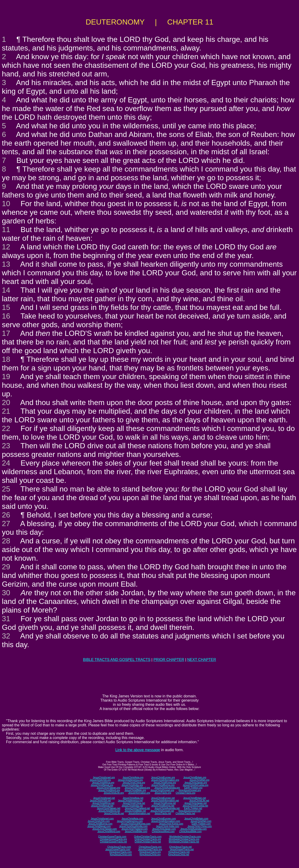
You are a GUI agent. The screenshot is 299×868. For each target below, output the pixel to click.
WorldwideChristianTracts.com (185, 837)
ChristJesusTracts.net (180, 847)
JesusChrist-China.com (200, 826)
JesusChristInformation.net (165, 801)
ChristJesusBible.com (190, 831)
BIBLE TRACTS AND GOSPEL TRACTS (117, 660)
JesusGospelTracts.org (150, 849)
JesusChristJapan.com (164, 829)
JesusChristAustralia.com (194, 829)
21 (6, 411)
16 (6, 316)
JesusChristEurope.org (163, 777)
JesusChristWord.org (109, 790)
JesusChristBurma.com (100, 824)
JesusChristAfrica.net (103, 803)
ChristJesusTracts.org (150, 847)
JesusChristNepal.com (99, 826)
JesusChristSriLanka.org (196, 785)
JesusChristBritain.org (195, 777)
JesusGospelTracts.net (182, 849)
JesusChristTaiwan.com (105, 829)
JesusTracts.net (163, 813)
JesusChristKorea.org (165, 783)
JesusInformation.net (139, 813)
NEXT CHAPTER (202, 660)
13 (6, 264)
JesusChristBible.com (136, 831)
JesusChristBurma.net (163, 806)
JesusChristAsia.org (133, 777)
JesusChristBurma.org (163, 785)
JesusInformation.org (139, 793)
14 (6, 290)
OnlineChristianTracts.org (148, 839)
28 (6, 541)
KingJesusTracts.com (121, 852)
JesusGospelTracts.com (118, 849)
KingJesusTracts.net (179, 852)
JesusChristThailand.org (137, 788)
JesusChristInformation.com (166, 821)
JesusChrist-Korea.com (171, 824)
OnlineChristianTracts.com (148, 837)
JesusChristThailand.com (135, 829)
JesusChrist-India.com (168, 826)
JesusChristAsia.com (132, 819)
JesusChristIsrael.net (104, 798)
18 (6, 359)
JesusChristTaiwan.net (109, 808)
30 (6, 593)
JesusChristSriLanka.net (195, 806)
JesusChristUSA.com (99, 821)
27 (6, 524)
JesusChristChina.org (134, 783)
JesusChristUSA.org (100, 780)
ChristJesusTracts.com (119, 847)
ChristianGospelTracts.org (113, 839)
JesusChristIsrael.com (102, 819)
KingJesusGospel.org (190, 790)
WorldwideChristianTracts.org (184, 839)
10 (6, 204)
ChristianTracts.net (185, 813)
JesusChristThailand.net (137, 808)
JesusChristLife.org (114, 793)
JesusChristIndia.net (132, 806)
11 (6, 230)
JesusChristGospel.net (162, 811)
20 (6, 402)
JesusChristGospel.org (162, 790)
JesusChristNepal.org (102, 785)
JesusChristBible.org (135, 790)
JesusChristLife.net (199, 801)
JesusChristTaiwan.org (109, 788)
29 (6, 567)
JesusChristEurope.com (164, 819)
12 (6, 247)
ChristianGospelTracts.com (112, 837)
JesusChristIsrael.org (104, 777)
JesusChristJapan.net (196, 803)
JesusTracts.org (163, 793)
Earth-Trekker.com (201, 824)
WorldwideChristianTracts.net (184, 842)
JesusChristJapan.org (196, 783)
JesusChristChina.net (134, 803)
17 (6, 333)
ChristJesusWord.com (163, 831)
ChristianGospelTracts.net (113, 842)
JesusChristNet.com (201, 821)
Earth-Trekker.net (193, 808)
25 (6, 489)
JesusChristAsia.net (133, 798)
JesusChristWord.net (109, 811)
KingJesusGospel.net (190, 811)
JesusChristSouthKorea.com (136, 824)
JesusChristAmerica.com (130, 821)
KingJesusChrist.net (179, 855)
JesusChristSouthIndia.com (133, 826)
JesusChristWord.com (109, 831)
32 (6, 636)
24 (6, 463)
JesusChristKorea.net (165, 803)
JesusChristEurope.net (163, 798)
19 (6, 377)
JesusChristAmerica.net (130, 801)
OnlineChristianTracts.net (148, 842)
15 (6, 307)
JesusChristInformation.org (165, 780)
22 (6, 428)
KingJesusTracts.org (150, 852)
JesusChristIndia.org (132, 785)
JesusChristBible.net (135, 811)
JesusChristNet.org (199, 780)
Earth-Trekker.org (193, 788)
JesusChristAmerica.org (130, 780)
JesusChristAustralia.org (167, 788)
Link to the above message (138, 750)
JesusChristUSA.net (100, 801)
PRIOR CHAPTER (169, 660)
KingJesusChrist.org (150, 855)
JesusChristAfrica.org (103, 783)
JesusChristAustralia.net (167, 808)
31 (6, 619)
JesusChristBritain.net (194, 798)
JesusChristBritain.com (196, 819)
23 (6, 446)
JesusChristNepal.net (102, 806)
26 (6, 515)
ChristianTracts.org (185, 793)
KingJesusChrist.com (121, 855)
